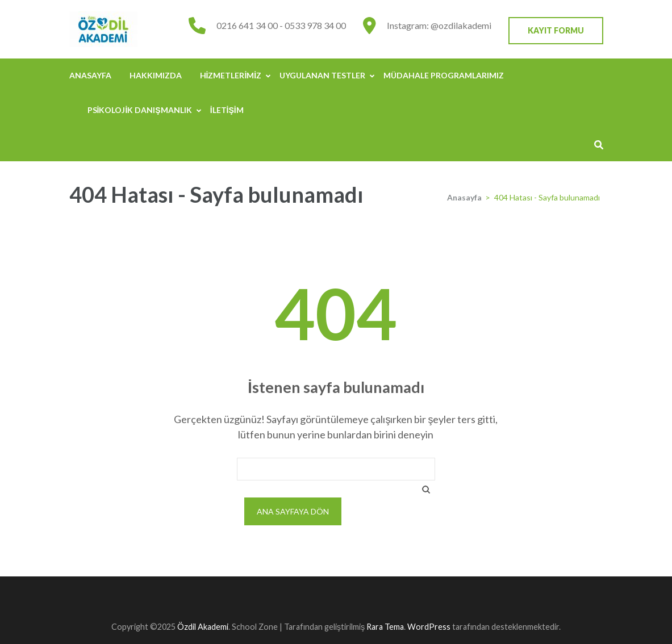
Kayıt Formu (556, 30)
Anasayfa (90, 75)
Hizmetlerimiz (231, 75)
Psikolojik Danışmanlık (140, 110)
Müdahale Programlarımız (444, 75)
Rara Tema (385, 627)
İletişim (227, 110)
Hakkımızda (156, 75)
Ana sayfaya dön (293, 511)
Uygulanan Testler (322, 75)
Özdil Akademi (203, 627)
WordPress (429, 627)
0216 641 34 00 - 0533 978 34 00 (281, 25)
